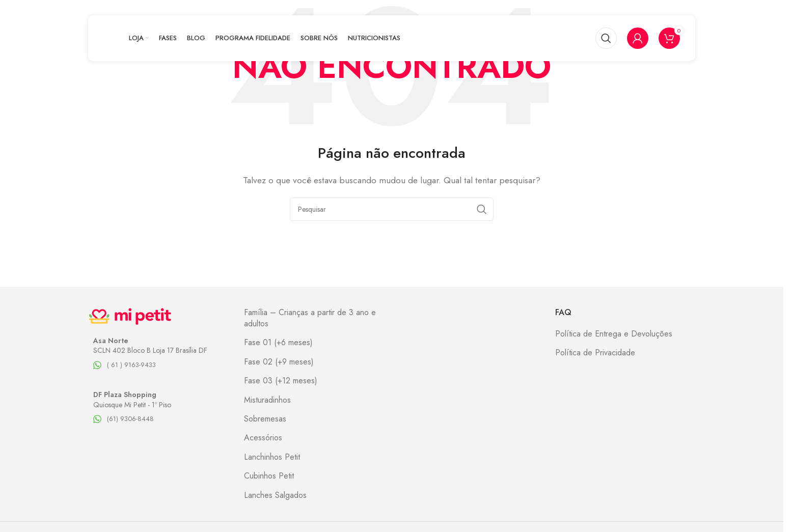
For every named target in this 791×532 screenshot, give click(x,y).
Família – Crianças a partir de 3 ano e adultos (310, 318)
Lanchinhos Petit (272, 457)
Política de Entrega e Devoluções (614, 334)
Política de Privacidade (595, 353)
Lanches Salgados (275, 495)
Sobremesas (265, 419)
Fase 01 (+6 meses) (278, 343)
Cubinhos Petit (269, 476)
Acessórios (263, 438)
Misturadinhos (267, 400)
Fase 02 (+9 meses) (279, 362)
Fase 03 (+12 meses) (281, 381)
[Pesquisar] (606, 38)
